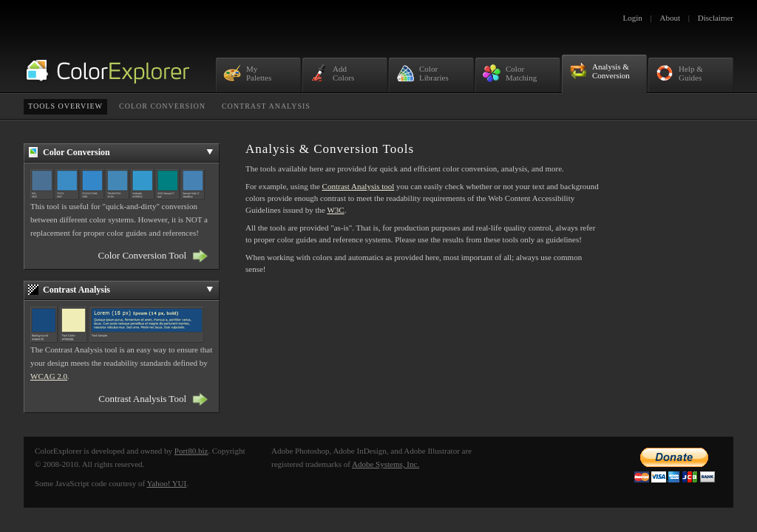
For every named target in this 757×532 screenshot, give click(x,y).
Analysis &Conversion (600, 71)
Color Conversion (162, 106)
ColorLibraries (422, 73)
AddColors (332, 73)
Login (633, 18)
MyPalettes (247, 73)
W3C (335, 210)
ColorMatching (510, 73)
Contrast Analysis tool (359, 186)
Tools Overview (65, 106)
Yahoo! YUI (166, 483)
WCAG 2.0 (49, 376)
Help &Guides (679, 73)
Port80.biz (191, 451)
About (671, 18)
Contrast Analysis (266, 106)
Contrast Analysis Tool (142, 399)
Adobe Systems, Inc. (386, 464)
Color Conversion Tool (142, 255)
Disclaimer (716, 18)
